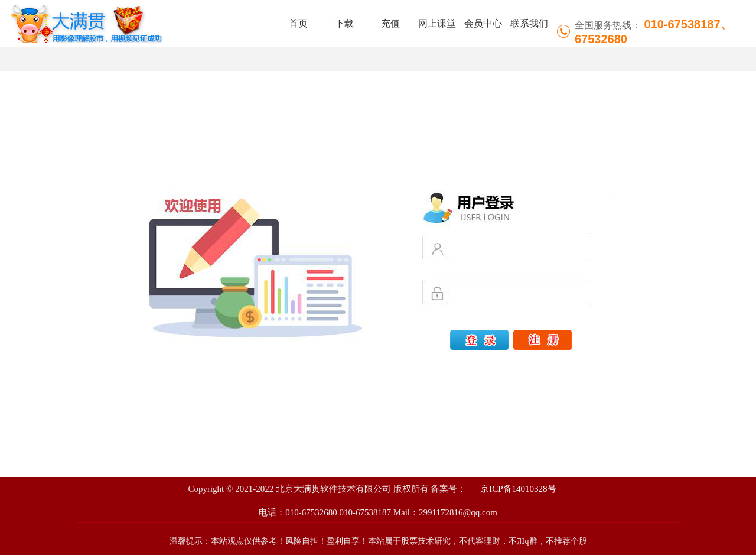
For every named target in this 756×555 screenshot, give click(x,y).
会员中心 (483, 23)
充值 (390, 23)
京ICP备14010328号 (517, 489)
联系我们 (529, 23)
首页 (298, 23)
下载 (344, 23)
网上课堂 (437, 23)
